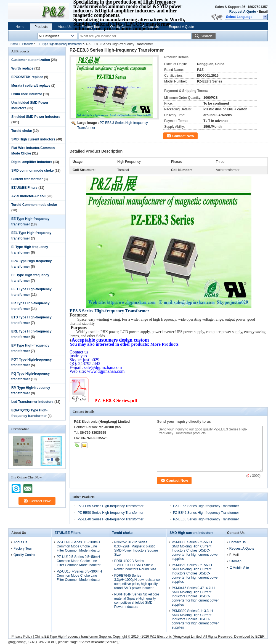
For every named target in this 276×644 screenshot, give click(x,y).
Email (263, 12)
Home (20, 27)
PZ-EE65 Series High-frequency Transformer (111, 506)
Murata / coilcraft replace (31, 86)
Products (41, 27)
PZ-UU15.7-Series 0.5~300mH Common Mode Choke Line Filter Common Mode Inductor (79, 576)
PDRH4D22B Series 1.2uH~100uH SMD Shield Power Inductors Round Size (135, 565)
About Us (64, 27)
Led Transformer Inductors (32, 402)
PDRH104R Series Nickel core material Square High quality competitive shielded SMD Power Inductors (137, 601)
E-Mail (234, 555)
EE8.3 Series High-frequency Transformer (109, 311)
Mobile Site (239, 568)
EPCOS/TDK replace (27, 77)
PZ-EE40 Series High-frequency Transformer (111, 519)
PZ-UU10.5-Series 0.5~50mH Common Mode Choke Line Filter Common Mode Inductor (79, 561)
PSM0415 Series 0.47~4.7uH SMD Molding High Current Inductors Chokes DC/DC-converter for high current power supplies (195, 596)
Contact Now (183, 136)
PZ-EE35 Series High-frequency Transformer (206, 519)
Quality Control (121, 27)
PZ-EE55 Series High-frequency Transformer (206, 506)
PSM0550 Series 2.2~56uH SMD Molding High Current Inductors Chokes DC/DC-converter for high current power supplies (195, 573)
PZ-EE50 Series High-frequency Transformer (111, 513)
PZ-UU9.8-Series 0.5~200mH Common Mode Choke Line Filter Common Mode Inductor (79, 546)
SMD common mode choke (32, 171)
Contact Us (151, 27)
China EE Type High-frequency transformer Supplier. (74, 637)
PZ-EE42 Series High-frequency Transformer (206, 513)
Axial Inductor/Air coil (28, 196)
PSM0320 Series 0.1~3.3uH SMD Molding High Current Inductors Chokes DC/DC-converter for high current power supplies (195, 619)
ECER (260, 637)
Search (206, 36)
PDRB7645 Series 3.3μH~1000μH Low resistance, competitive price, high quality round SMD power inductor (137, 582)
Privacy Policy (22, 637)
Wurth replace (22, 68)
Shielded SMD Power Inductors (36, 117)
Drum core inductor (27, 94)
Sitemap (235, 561)
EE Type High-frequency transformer (60, 44)
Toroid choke (22, 131)
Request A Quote (243, 12)
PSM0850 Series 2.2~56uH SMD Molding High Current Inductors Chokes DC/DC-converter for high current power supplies (195, 550)
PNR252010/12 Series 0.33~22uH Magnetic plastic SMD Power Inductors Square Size (136, 548)
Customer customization (31, 60)
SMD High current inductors (33, 139)
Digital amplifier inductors (32, 162)
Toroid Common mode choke (34, 205)
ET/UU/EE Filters (24, 188)
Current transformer (27, 179)
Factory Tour (91, 27)
